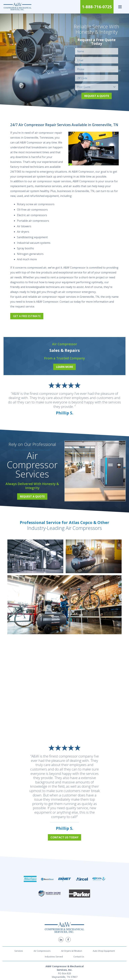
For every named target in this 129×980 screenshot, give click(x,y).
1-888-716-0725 (97, 7)
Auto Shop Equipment (104, 935)
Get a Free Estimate (27, 316)
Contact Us (79, 941)
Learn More (65, 367)
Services (19, 935)
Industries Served (54, 941)
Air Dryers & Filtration (72, 935)
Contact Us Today (64, 837)
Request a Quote (97, 96)
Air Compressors (42, 935)
